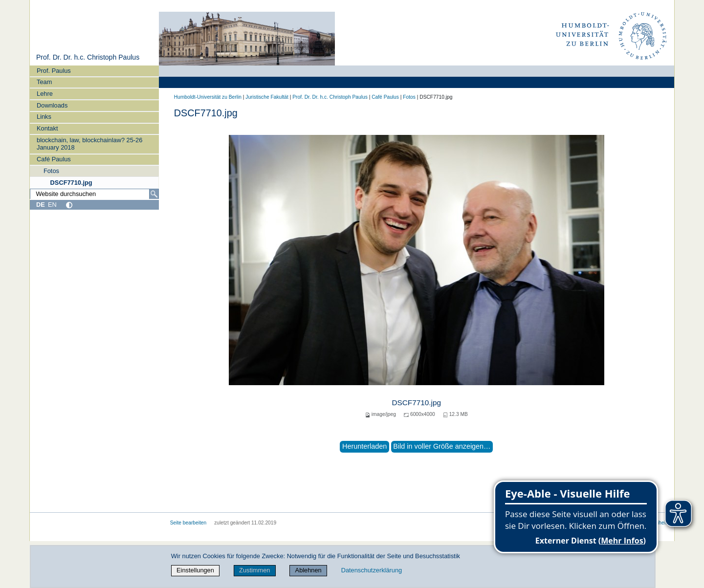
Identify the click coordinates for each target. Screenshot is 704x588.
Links (44, 117)
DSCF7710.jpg (71, 183)
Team (44, 82)
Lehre (45, 94)
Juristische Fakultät (267, 97)
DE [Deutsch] (41, 205)
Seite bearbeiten (188, 523)
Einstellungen (195, 570)
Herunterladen (364, 446)
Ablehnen (308, 570)
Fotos (51, 171)
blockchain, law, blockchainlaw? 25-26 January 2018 (89, 144)
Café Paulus (54, 159)
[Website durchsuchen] (94, 194)
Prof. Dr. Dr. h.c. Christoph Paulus (88, 57)
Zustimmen (254, 570)
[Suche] (154, 194)
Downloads (52, 105)
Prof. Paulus (54, 71)
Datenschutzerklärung (372, 570)
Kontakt (47, 128)
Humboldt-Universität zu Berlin (208, 97)
